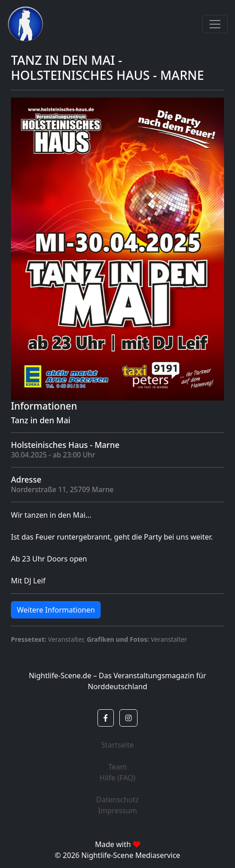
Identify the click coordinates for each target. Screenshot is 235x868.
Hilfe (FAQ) (118, 778)
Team (118, 767)
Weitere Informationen (56, 610)
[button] (106, 718)
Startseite (117, 745)
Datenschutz (117, 800)
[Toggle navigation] (215, 24)
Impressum (117, 811)
